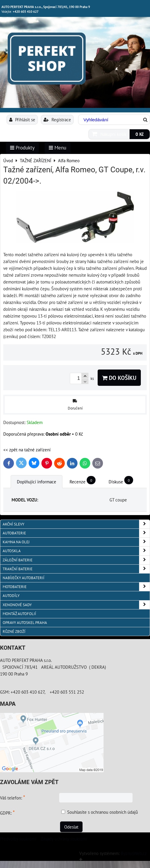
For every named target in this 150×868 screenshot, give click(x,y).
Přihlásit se (22, 120)
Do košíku (119, 378)
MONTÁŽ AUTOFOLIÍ (19, 614)
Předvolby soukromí (18, 839)
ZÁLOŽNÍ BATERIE (76, 560)
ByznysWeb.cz (134, 853)
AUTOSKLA (76, 551)
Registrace (57, 120)
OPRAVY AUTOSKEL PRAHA (25, 623)
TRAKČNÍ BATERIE (76, 569)
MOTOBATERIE (76, 587)
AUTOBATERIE (76, 533)
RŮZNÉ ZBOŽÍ (14, 632)
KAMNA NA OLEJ (76, 542)
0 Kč (140, 134)
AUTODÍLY (11, 596)
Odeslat (71, 827)
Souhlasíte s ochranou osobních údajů (103, 812)
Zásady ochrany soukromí (64, 839)
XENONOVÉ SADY (76, 605)
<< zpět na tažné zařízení (27, 450)
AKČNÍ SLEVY (76, 524)
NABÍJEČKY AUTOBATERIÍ (24, 578)
